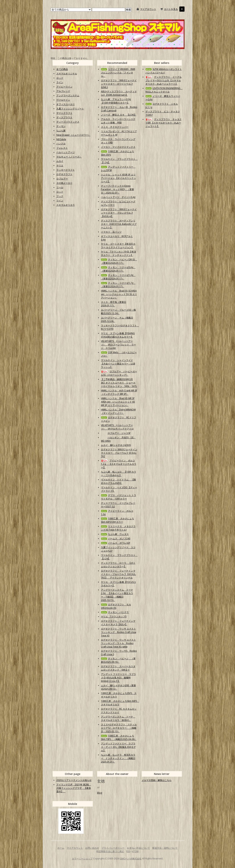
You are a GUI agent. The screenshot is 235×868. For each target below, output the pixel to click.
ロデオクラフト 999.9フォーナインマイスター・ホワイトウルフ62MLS (119, 84)
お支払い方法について (138, 848)
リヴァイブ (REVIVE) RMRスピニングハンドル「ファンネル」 (118, 73)
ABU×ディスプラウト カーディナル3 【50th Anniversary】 (119, 93)
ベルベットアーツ (66, 152)
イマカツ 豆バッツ (111, 232)
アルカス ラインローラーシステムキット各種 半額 (118, 121)
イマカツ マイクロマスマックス (118, 147)
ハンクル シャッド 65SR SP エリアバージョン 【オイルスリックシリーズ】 (118, 178)
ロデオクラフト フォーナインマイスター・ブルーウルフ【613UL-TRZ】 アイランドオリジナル (119, 574)
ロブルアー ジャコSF (116, 433)
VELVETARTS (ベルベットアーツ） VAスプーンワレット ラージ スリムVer (118, 345)
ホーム (61, 848)
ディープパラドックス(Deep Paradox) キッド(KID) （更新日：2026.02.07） (117, 189)
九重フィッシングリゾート (70, 109)
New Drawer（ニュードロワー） (73, 135)
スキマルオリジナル (67, 74)
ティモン (61, 126)
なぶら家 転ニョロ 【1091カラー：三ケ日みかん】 (119, 473)
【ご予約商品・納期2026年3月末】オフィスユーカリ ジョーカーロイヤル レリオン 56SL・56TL (119, 383)
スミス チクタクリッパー (115, 127)
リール (60, 187)
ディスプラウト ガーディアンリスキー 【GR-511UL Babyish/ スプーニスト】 (119, 224)
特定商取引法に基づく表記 (110, 851)
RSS (128, 851)
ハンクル (61, 144)
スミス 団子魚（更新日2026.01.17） (114, 304)
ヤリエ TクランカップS (114, 617)
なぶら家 (61, 131)
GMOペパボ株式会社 (131, 859)
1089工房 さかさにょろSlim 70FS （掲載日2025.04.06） (119, 737)
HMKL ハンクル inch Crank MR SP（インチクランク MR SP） (119, 392)
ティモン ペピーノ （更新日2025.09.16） (118, 660)
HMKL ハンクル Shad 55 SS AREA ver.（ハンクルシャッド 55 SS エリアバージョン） (119, 294)
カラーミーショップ (82, 859)
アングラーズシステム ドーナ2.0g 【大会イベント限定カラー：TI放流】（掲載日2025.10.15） (117, 595)
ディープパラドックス (68, 122)
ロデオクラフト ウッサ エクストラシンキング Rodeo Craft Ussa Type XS (119, 632)
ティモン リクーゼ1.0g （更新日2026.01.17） (118, 277)
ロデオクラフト (64, 174)
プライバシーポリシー (113, 848)
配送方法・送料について (165, 848)
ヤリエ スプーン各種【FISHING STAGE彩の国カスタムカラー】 (118, 335)
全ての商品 (62, 69)
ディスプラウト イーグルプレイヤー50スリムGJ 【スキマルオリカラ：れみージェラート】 (164, 80)
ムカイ (60, 161)
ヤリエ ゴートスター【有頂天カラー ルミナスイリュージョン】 (118, 246)
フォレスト (62, 148)
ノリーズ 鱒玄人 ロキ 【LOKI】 (119, 115)
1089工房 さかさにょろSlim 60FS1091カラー (117, 520)
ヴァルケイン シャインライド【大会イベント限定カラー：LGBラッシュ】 (118, 364)
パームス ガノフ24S (116, 539)
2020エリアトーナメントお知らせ (74, 780)
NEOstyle (61, 139)
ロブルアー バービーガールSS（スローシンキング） (119, 373)
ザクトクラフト (64, 113)
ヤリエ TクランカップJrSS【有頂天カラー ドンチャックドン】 (118, 253)
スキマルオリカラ (66, 205)
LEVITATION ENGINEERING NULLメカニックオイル (164, 90)
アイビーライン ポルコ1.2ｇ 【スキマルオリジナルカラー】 (119, 464)
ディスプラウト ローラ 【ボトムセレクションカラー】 (118, 565)
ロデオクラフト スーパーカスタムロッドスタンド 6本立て (118, 668)
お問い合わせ (92, 848)
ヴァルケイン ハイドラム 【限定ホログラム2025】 (118, 481)
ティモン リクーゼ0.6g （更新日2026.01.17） (118, 269)
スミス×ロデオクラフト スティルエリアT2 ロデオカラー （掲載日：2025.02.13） (119, 728)
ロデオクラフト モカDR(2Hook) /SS (116, 606)
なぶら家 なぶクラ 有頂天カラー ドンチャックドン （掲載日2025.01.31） (118, 758)
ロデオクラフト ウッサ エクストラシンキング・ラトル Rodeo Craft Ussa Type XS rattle (118, 643)
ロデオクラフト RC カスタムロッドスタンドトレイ (119, 711)
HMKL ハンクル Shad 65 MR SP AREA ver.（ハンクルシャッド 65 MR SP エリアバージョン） (118, 402)
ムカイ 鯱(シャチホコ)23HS (116, 445)
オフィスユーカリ (66, 104)
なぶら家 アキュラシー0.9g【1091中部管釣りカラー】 (116, 101)
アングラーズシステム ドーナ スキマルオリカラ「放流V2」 (118, 718)
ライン (60, 82)
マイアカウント (148, 9)
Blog (100, 793)
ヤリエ (60, 165)
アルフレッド (63, 91)
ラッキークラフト (66, 170)
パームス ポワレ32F (116, 543)
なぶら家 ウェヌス (115, 534)
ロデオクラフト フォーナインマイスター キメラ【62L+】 (118, 623)
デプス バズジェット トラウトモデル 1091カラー (119, 497)
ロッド (60, 78)
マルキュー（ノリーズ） (69, 157)
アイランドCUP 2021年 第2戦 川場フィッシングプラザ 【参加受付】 (74, 788)
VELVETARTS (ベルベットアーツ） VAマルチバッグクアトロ (117, 427)
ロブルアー (62, 179)
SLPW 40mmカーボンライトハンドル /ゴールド (164, 71)
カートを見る (171, 9)
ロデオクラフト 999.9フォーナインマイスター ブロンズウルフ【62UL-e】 (119, 213)
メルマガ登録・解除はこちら (157, 780)
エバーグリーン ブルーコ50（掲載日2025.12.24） (118, 312)
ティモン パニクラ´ (115, 612)
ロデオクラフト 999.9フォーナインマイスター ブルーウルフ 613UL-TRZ (119, 453)
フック (60, 196)
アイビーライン (64, 87)
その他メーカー (64, 183)
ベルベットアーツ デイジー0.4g (118, 197)
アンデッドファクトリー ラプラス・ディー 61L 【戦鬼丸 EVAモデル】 (118, 747)
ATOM (135, 851)
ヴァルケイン (63, 100)
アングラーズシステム (68, 95)
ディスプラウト (64, 117)
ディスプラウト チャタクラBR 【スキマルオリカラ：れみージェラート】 (164, 123)
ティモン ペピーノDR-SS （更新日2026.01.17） (119, 261)
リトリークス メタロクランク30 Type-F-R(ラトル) (118, 528)
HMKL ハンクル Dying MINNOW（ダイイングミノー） (118, 411)
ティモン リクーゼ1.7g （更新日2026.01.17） (118, 285)
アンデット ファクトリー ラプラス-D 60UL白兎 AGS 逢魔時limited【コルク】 (118, 678)
